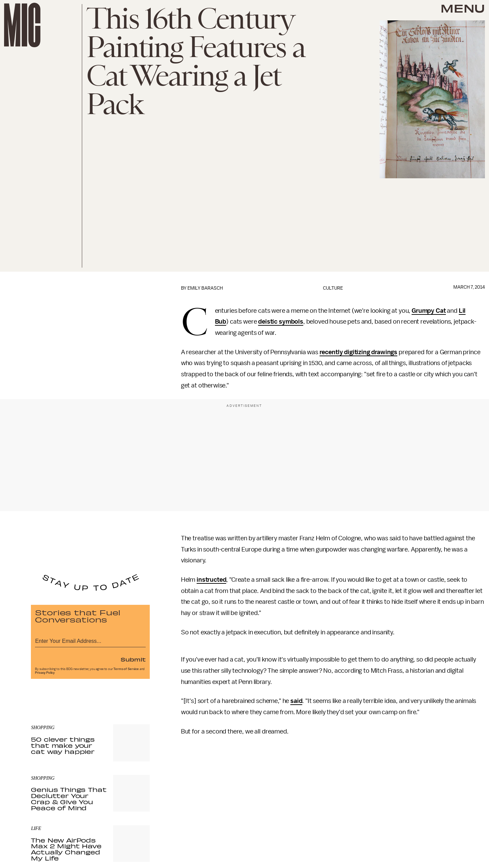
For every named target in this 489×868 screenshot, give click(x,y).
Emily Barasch (205, 288)
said (296, 701)
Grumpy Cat (429, 311)
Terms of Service (126, 669)
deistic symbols (281, 322)
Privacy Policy (45, 673)
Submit (133, 659)
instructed (211, 580)
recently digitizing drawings (359, 352)
